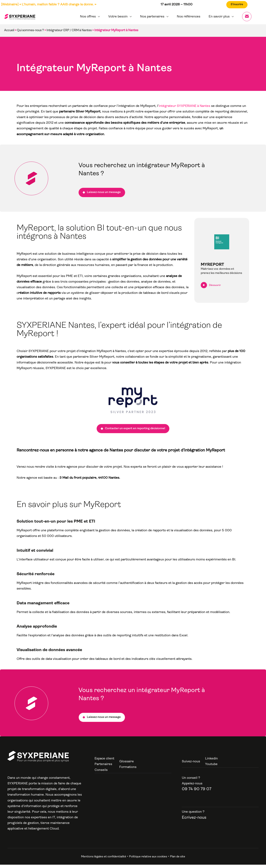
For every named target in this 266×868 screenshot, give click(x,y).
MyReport (212, 266)
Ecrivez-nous (194, 821)
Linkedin (211, 762)
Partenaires (103, 768)
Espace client (105, 762)
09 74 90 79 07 (197, 793)
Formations (128, 770)
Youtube (211, 768)
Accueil (9, 30)
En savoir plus (222, 17)
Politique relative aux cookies (148, 860)
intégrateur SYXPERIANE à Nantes (185, 106)
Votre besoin (125, 17)
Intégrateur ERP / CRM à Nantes (69, 30)
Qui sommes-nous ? (30, 30)
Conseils (101, 773)
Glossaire (127, 765)
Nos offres (97, 17)
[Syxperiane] (38, 760)
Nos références (193, 17)
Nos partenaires (158, 17)
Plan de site (178, 860)
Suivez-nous (191, 765)
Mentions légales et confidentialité (104, 860)
